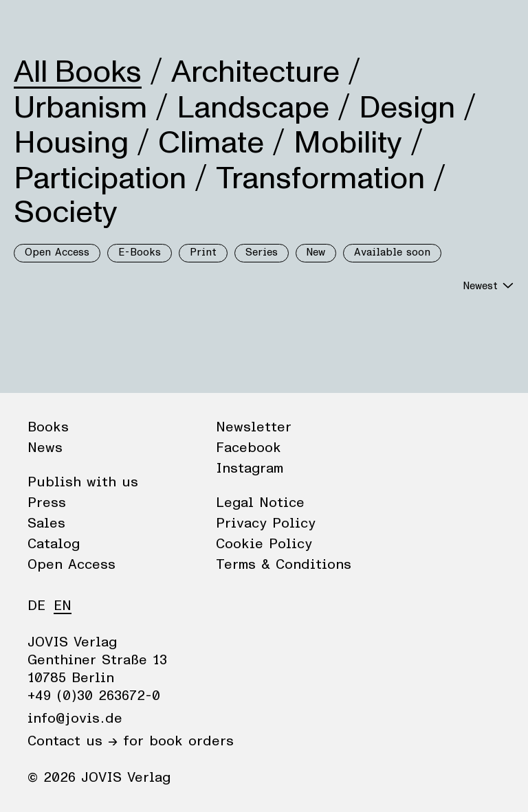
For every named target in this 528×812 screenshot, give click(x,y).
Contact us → (73, 741)
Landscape (253, 108)
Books (34, 24)
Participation (100, 179)
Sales (46, 523)
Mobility (348, 143)
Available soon (392, 252)
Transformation (320, 179)
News (85, 24)
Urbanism (80, 108)
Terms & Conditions (284, 565)
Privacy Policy (266, 523)
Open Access (57, 252)
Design (407, 108)
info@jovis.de (75, 719)
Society (66, 212)
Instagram (250, 469)
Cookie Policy (264, 544)
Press (47, 503)
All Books (78, 72)
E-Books (140, 252)
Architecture (255, 72)
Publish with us (83, 482)
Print (203, 252)
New (316, 252)
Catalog (54, 544)
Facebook (249, 448)
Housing (71, 143)
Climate (211, 143)
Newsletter (254, 427)
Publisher (145, 24)
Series (262, 252)
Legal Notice (260, 503)
